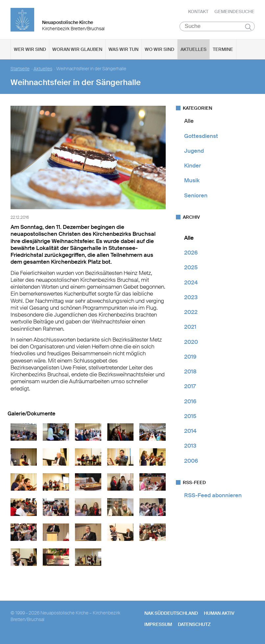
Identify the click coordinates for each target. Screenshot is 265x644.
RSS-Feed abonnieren (213, 496)
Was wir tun (123, 50)
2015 (190, 416)
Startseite (20, 69)
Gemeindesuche (234, 11)
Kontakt (198, 11)
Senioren (196, 195)
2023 (191, 298)
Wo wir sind (159, 50)
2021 (190, 327)
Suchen (248, 27)
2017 (190, 387)
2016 (190, 401)
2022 (191, 312)
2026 (191, 253)
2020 (191, 342)
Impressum (158, 625)
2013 (190, 446)
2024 (191, 282)
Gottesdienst (201, 136)
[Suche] (217, 27)
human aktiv (219, 613)
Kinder (193, 166)
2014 (190, 431)
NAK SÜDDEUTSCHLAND (171, 613)
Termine (223, 50)
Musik (192, 181)
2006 (191, 461)
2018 (190, 372)
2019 (190, 357)
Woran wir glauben (77, 50)
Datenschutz (194, 625)
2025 (191, 268)
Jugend (194, 151)
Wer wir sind (30, 50)
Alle (189, 121)
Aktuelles (193, 50)
